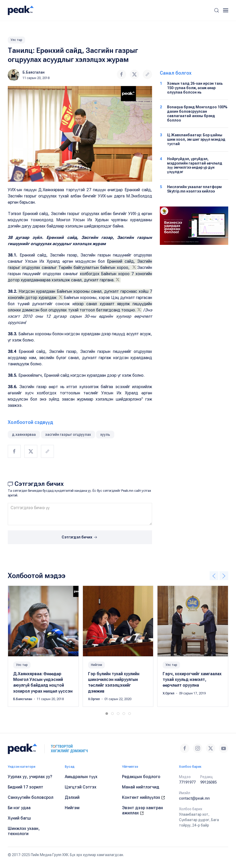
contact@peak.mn (194, 798)
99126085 (209, 782)
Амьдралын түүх (81, 777)
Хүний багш (19, 818)
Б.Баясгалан (34, 72)
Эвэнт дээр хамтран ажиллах (142, 810)
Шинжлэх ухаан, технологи (24, 831)
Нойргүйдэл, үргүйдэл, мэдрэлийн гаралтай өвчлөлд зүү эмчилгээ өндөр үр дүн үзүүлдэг (195, 165)
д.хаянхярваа (24, 435)
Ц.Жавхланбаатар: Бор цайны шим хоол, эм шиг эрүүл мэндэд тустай (196, 139)
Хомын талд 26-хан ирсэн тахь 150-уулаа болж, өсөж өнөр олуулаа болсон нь (195, 88)
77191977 (187, 782)
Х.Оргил (94, 699)
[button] (217, 10)
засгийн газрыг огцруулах (68, 435)
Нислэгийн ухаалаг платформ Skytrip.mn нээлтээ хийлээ (194, 189)
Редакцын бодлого (141, 777)
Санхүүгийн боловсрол (31, 797)
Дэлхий (72, 797)
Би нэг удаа (19, 808)
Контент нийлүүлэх (144, 797)
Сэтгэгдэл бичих (80, 537)
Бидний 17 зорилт (26, 787)
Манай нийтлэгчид (141, 787)
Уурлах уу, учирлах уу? (30, 777)
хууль (105, 435)
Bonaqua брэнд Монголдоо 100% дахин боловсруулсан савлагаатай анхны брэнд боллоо (197, 113)
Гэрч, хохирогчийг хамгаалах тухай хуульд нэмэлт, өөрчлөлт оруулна (192, 680)
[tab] (107, 714)
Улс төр (16, 40)
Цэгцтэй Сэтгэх (81, 787)
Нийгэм (96, 665)
